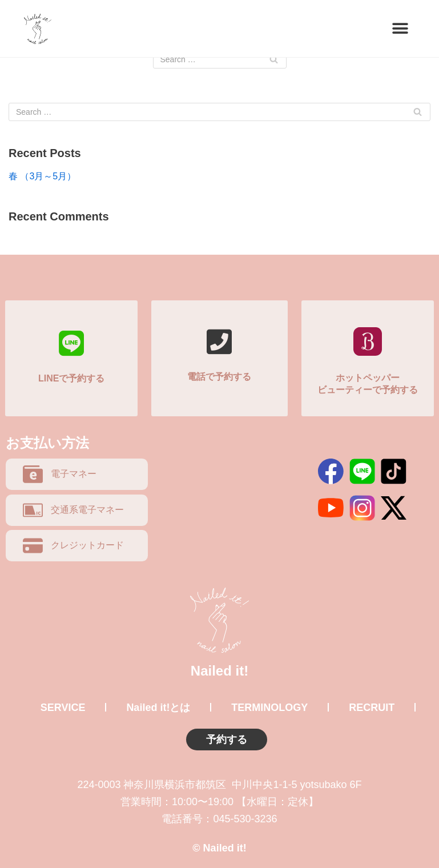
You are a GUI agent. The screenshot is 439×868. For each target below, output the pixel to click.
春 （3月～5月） (42, 176)
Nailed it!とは (158, 708)
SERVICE (63, 708)
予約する (227, 740)
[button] (400, 29)
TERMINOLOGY (269, 708)
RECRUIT (372, 708)
